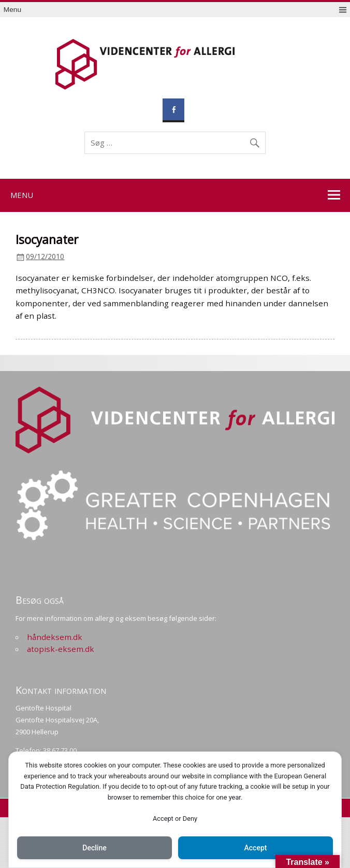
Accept (256, 848)
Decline (94, 848)
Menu (12, 10)
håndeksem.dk (55, 637)
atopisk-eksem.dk (61, 649)
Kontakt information (61, 690)
